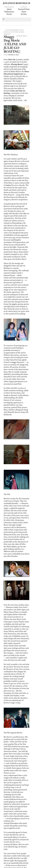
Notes (24, 12)
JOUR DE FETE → (22, 36)
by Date (24, 14)
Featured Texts (24, 9)
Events (9, 14)
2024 (17, 55)
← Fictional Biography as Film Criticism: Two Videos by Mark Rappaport (14, 32)
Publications (9, 12)
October (11, 55)
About (9, 9)
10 (14, 55)
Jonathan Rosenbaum (17, 3)
